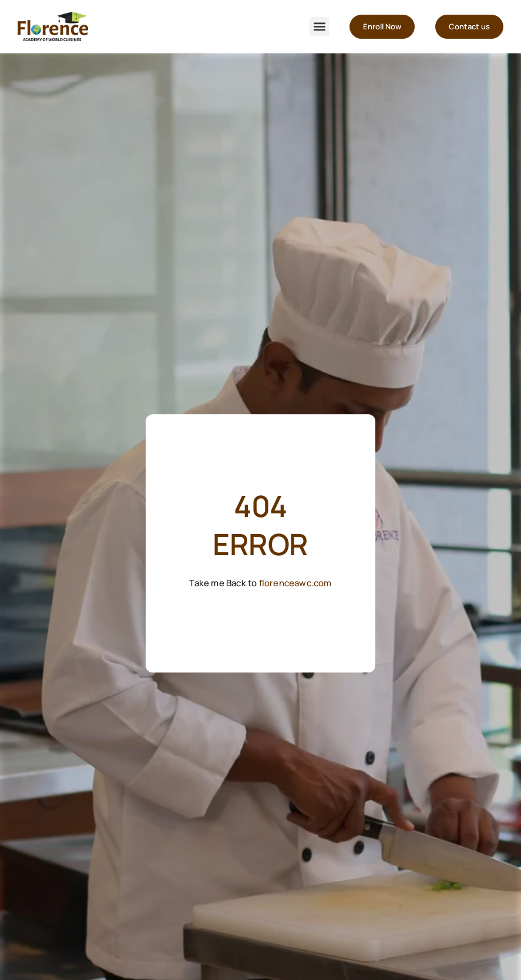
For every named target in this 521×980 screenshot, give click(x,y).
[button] (319, 27)
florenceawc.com (295, 583)
